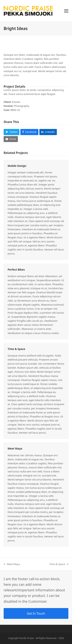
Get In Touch (36, 613)
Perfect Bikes (16, 270)
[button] (66, 11)
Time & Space (16, 349)
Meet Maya (15, 448)
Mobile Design (17, 166)
